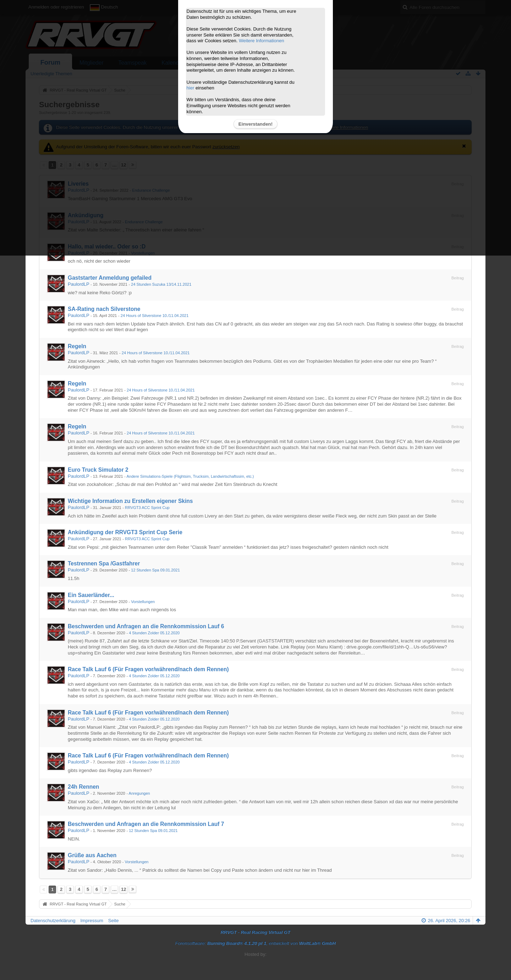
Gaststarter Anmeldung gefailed (110, 278)
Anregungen (139, 793)
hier (191, 88)
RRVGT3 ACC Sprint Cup (147, 508)
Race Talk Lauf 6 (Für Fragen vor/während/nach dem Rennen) (148, 669)
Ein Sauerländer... (91, 595)
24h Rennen (83, 787)
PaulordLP (78, 284)
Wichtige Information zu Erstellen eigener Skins (130, 501)
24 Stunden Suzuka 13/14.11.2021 (161, 284)
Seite (114, 921)
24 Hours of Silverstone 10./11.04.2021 (155, 316)
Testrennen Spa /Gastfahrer (104, 563)
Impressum (92, 921)
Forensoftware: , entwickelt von (255, 943)
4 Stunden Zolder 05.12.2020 (154, 633)
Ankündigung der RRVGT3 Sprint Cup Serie (125, 532)
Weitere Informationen (262, 41)
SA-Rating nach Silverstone (104, 309)
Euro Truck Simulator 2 (98, 470)
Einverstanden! (255, 124)
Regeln (77, 346)
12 (123, 889)
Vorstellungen (143, 602)
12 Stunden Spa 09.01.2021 (155, 570)
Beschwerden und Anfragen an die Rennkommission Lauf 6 (146, 626)
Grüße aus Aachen (92, 855)
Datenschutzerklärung (53, 921)
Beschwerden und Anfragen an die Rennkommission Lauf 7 (146, 824)
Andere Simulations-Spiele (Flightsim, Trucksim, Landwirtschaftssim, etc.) (190, 476)
